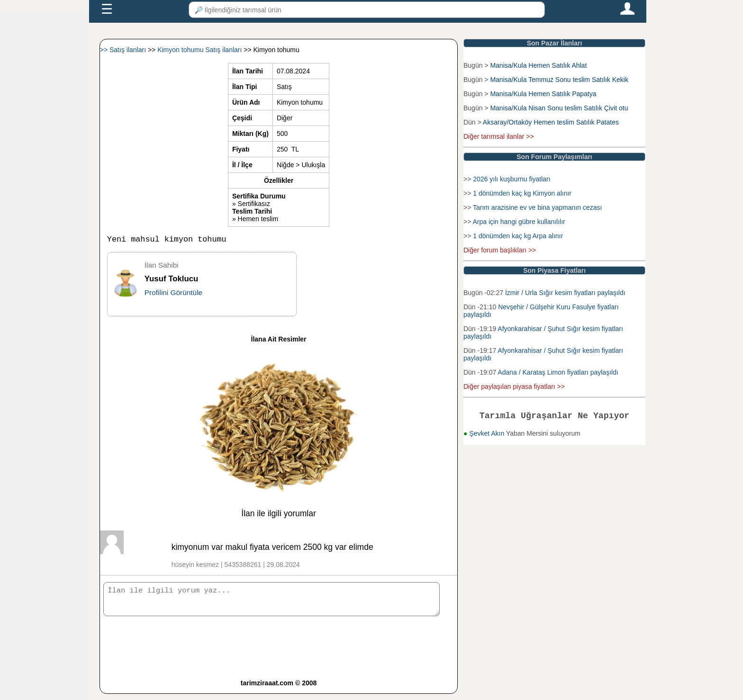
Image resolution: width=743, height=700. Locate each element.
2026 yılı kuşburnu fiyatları (512, 179)
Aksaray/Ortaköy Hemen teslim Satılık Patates (551, 122)
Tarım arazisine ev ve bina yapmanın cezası (537, 207)
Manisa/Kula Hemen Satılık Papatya (543, 94)
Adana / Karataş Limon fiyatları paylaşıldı (558, 372)
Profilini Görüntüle (173, 294)
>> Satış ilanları (124, 50)
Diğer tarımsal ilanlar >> (499, 136)
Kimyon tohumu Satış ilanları (200, 50)
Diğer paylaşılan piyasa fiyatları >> (514, 386)
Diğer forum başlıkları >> (500, 250)
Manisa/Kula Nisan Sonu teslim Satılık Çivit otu (559, 108)
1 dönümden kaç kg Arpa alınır (518, 236)
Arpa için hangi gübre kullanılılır (519, 222)
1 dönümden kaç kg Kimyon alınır (522, 193)
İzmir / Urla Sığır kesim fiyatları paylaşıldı (565, 293)
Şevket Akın (488, 435)
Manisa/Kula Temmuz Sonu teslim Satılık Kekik (559, 80)
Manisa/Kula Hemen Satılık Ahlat (538, 65)
